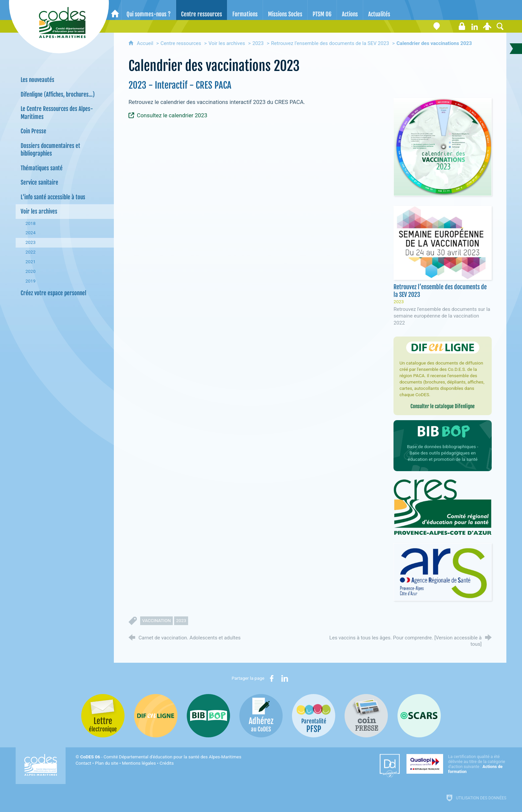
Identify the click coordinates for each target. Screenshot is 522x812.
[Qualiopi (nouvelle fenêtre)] (456, 764)
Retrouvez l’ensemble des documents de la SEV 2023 (330, 43)
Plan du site (107, 763)
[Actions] (350, 10)
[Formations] (245, 10)
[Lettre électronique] (449, 26)
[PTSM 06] (322, 10)
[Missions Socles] (285, 10)
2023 (258, 43)
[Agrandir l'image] (442, 147)
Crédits (166, 763)
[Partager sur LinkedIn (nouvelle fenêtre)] (285, 678)
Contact (83, 763)
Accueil (146, 43)
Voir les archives (227, 43)
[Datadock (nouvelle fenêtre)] (390, 766)
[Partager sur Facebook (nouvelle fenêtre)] (272, 678)
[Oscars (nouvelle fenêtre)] (419, 716)
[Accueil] (115, 10)
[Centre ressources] (202, 10)
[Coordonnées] (437, 26)
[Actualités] (379, 10)
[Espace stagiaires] (462, 26)
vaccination (156, 621)
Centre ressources (181, 43)
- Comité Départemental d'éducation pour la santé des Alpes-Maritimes (161, 757)
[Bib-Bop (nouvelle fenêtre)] (208, 716)
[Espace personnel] (487, 26)
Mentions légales (139, 763)
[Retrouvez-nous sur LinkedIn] (475, 26)
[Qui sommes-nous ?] (149, 10)
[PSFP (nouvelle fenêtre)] (314, 716)
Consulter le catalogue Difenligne (443, 406)
